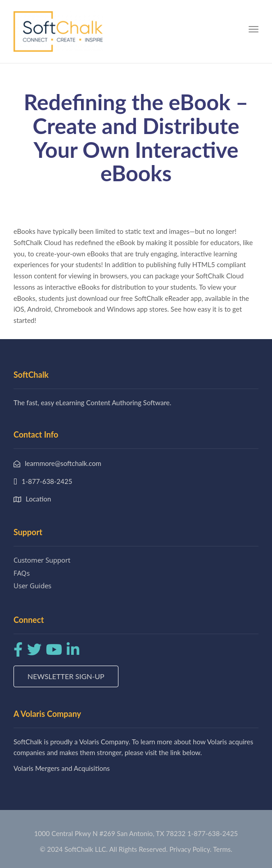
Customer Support (42, 560)
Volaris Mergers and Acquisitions (62, 768)
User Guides (32, 586)
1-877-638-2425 (213, 833)
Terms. (223, 849)
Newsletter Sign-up (66, 676)
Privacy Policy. (190, 849)
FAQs (22, 573)
